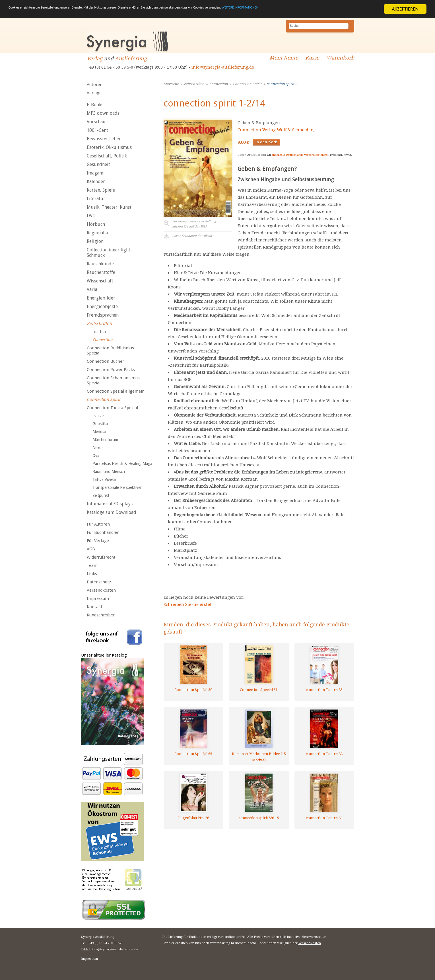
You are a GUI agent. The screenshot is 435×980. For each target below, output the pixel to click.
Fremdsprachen (103, 315)
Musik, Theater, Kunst (109, 207)
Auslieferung (131, 59)
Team (92, 565)
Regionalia (97, 233)
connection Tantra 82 (324, 754)
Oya (96, 456)
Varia (92, 289)
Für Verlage (98, 541)
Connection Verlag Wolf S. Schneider (275, 130)
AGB (91, 549)
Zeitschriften (99, 324)
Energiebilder (101, 298)
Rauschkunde (100, 264)
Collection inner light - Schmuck (110, 253)
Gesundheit (98, 164)
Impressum (98, 598)
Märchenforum (105, 440)
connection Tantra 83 (324, 818)
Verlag (95, 59)
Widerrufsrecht (101, 557)
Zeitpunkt (101, 495)
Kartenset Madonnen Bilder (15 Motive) (259, 757)
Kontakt (95, 607)
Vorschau (96, 122)
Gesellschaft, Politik (107, 156)
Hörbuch (96, 224)
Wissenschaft (100, 281)
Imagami (96, 173)
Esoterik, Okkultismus (109, 147)
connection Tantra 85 (324, 690)
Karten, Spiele (101, 190)
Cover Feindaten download (192, 236)
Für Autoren (98, 524)
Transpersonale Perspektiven (117, 487)
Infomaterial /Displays (110, 504)
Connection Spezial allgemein (116, 391)
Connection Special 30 (193, 690)
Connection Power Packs (111, 370)
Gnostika (100, 424)
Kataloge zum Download (112, 512)
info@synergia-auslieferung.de (223, 67)
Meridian (100, 432)
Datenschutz (99, 582)
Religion (95, 241)
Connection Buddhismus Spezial (110, 350)
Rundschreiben (101, 615)
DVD (91, 216)
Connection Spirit (104, 399)
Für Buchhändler (103, 532)
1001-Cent (97, 130)
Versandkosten (101, 590)
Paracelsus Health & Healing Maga (122, 464)
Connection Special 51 (259, 690)
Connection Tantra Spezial (112, 408)
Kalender (96, 182)
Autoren (95, 85)
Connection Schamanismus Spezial (113, 380)
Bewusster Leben (104, 139)
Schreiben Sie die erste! (187, 604)
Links (92, 574)
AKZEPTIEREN (405, 9)
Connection (102, 340)
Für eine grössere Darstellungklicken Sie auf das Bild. (194, 224)
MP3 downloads (103, 113)
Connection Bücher (105, 361)
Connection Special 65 (193, 754)
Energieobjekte (102, 306)
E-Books (95, 105)
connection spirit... (282, 84)
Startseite (171, 84)
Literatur (96, 199)
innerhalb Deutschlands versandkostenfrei (300, 155)
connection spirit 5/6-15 (259, 818)
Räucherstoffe (101, 272)
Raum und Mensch (109, 471)
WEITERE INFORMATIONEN (342, 9)
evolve (98, 416)
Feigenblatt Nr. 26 (193, 818)
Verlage (94, 93)
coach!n (99, 332)
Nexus (98, 448)
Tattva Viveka (104, 479)
